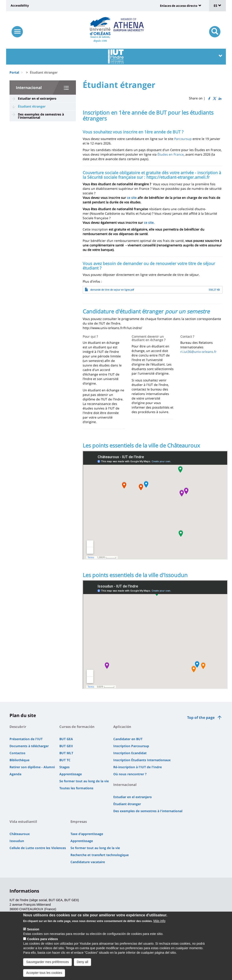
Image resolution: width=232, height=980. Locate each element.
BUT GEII (66, 746)
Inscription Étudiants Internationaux (142, 760)
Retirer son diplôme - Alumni (32, 767)
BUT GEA (66, 739)
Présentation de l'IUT (26, 739)
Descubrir (18, 727)
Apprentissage (71, 774)
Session (33, 929)
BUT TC (65, 760)
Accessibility (20, 5)
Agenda (15, 774)
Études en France (171, 154)
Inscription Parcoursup (131, 746)
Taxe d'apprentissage (87, 834)
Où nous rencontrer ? (130, 774)
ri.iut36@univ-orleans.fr (198, 352)
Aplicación (122, 727)
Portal (14, 72)
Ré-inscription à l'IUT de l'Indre (138, 767)
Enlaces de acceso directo (179, 6)
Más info (159, 921)
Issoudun (17, 841)
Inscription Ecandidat (130, 753)
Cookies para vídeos (42, 939)
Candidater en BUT (128, 739)
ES (217, 6)
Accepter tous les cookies (44, 973)
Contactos (17, 753)
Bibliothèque (19, 760)
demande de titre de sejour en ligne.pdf (112, 290)
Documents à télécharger (29, 746)
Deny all (83, 962)
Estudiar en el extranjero (37, 98)
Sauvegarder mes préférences (47, 962)
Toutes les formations (76, 788)
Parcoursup (183, 139)
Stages (64, 767)
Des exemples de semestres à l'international (41, 116)
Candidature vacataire (88, 862)
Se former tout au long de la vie (84, 781)
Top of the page (201, 718)
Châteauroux (20, 834)
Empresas (79, 821)
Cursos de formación (77, 727)
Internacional (29, 88)
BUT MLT (66, 753)
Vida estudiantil (23, 821)
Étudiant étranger (32, 106)
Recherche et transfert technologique (100, 855)
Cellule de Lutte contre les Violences (38, 848)
